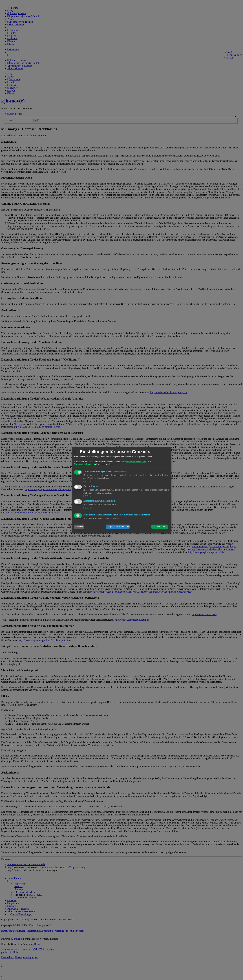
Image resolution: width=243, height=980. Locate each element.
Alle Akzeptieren (160, 527)
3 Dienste (89, 496)
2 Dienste (89, 481)
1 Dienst (88, 508)
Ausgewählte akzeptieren (118, 527)
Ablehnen (79, 527)
